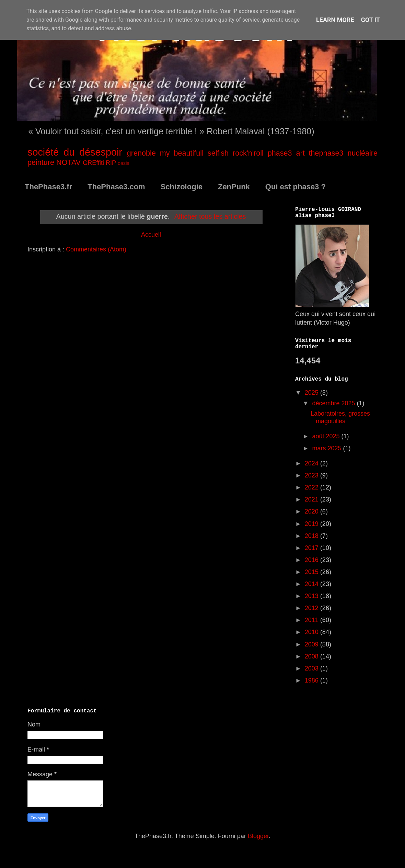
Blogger (258, 836)
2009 (313, 644)
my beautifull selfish (194, 153)
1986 (313, 680)
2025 (313, 393)
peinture (41, 162)
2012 (313, 608)
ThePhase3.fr (48, 187)
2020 (313, 511)
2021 (313, 499)
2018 (313, 536)
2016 (313, 560)
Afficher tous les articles (210, 216)
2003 (313, 668)
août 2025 (327, 436)
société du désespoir (75, 152)
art (300, 153)
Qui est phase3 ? (296, 187)
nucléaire (362, 153)
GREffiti (93, 163)
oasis (124, 163)
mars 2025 (327, 448)
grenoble (141, 153)
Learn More (335, 20)
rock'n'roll (248, 153)
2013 (313, 596)
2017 (313, 548)
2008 (313, 656)
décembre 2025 (334, 403)
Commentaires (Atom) (96, 249)
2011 (313, 620)
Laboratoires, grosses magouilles (340, 417)
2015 (313, 572)
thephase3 (326, 153)
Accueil (151, 235)
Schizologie (182, 187)
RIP (111, 163)
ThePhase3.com (116, 187)
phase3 (280, 153)
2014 (313, 584)
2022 (313, 487)
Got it (371, 20)
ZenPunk (234, 187)
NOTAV (68, 162)
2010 (313, 632)
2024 (313, 463)
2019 (313, 524)
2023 (313, 475)
